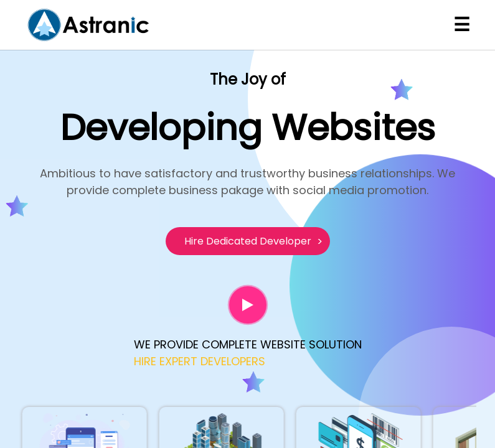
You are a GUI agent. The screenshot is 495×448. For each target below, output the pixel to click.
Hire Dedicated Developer (248, 241)
